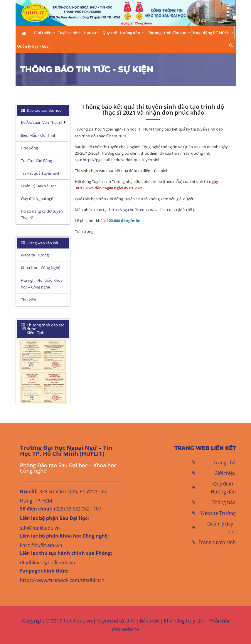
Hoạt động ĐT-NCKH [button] (213, 33)
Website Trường (218, 513)
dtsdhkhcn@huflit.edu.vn (48, 563)
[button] (231, 45)
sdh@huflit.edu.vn (40, 528)
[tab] (43, 110)
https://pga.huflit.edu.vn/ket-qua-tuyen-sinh (122, 160)
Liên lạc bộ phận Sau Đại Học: (54, 518)
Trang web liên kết (42, 243)
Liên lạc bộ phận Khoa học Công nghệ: (64, 536)
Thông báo (224, 502)
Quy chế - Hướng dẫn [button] (123, 33)
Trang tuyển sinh (217, 542)
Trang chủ (225, 463)
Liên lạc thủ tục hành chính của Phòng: (66, 553)
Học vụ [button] (91, 33)
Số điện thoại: (36, 509)
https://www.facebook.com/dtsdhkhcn (62, 580)
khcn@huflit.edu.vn (41, 545)
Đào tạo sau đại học (43, 110)
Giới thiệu (225, 473)
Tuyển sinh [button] (69, 33)
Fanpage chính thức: (44, 571)
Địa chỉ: (29, 491)
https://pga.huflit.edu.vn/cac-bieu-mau (143, 210)
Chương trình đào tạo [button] (169, 33)
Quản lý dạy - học (33, 46)
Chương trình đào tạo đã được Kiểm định (43, 329)
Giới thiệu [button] (44, 33)
